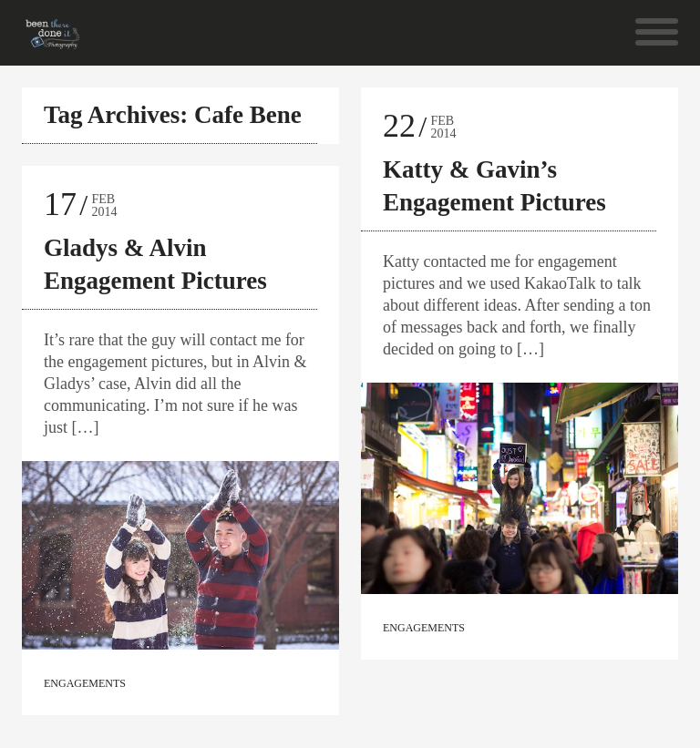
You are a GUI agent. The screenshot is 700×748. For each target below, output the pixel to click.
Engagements (85, 683)
